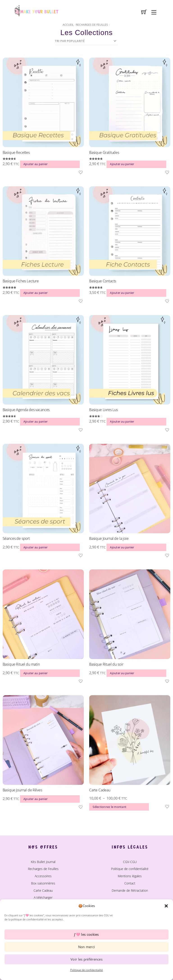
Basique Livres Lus (104, 410)
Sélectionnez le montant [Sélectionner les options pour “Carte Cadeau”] (109, 807)
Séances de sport (16, 538)
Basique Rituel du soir (106, 664)
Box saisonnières (43, 883)
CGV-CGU (130, 862)
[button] (166, 906)
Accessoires (43, 876)
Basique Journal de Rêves (22, 790)
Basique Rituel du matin (21, 664)
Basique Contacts (103, 281)
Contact (130, 883)
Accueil (68, 25)
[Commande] (86, 41)
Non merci (87, 947)
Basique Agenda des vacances (26, 410)
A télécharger (43, 897)
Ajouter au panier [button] (35, 164)
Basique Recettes (16, 152)
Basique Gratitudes (104, 152)
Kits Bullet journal (43, 862)
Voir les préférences (86, 959)
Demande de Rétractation (130, 890)
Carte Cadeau (100, 790)
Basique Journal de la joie (109, 538)
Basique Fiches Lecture (21, 281)
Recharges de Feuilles (92, 25)
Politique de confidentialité (87, 970)
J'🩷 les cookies (86, 934)
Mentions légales (130, 876)
